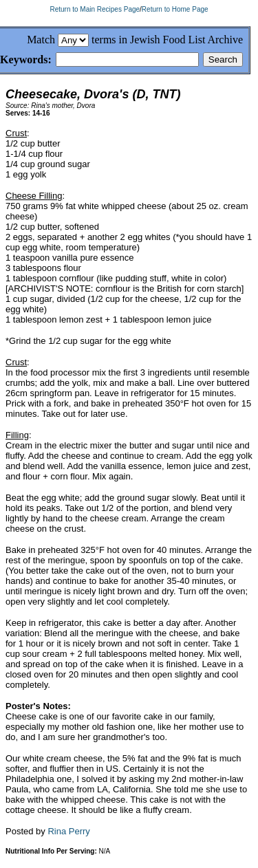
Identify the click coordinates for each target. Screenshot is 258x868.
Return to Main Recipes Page (95, 9)
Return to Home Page (175, 9)
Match (41, 40)
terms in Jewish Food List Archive (167, 40)
